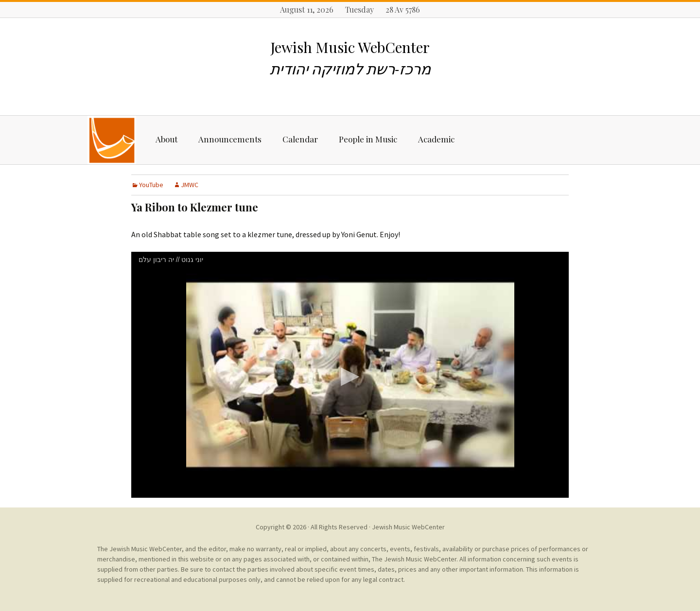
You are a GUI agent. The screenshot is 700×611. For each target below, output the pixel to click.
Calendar (300, 139)
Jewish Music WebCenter (408, 527)
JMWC (190, 185)
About (166, 139)
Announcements (230, 139)
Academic (436, 139)
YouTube (151, 185)
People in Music (368, 139)
